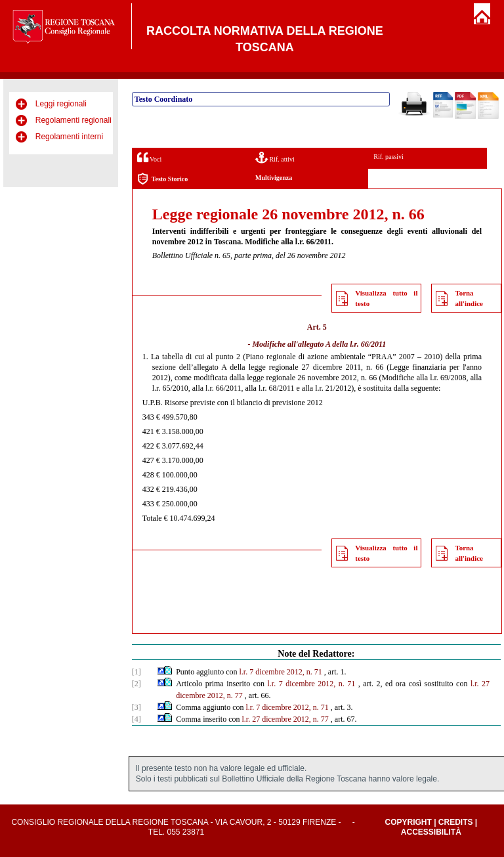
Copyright (408, 822)
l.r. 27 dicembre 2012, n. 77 (285, 719)
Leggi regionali (61, 104)
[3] (136, 707)
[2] (136, 684)
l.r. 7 (247, 672)
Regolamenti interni (69, 137)
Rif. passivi (388, 157)
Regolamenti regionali (73, 120)
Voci (149, 157)
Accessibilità (431, 832)
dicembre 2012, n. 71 (289, 672)
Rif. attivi (275, 157)
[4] (136, 719)
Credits (456, 822)
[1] (136, 672)
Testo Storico (162, 179)
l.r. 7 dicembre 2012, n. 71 (312, 684)
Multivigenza (274, 178)
